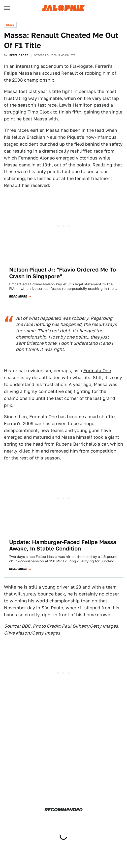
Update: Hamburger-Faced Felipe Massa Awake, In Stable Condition (63, 545)
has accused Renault (56, 73)
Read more (18, 297)
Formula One (97, 371)
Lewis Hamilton (76, 105)
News (10, 25)
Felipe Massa (18, 73)
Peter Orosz (19, 55)
